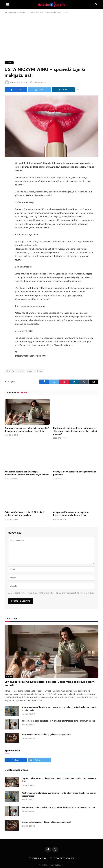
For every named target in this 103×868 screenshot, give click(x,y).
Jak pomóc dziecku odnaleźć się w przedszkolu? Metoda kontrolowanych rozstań (27, 473)
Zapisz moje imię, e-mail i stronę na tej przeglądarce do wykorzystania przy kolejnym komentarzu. (53, 593)
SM (12, 82)
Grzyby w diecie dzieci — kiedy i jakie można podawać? (75, 473)
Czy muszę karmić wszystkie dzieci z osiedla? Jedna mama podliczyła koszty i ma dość (27, 430)
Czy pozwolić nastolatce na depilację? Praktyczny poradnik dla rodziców (71, 514)
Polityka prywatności (62, 858)
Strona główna (38, 858)
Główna (9, 63)
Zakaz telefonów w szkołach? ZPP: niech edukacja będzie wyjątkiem (24, 514)
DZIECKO (9, 676)
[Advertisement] (51, 37)
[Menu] (8, 4)
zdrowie (39, 371)
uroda (30, 371)
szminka (21, 371)
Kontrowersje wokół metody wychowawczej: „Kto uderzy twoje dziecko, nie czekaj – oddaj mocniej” (75, 431)
